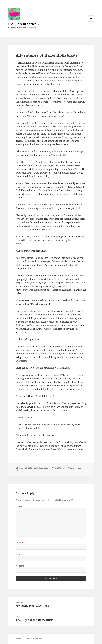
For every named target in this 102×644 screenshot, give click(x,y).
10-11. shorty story (73, 468)
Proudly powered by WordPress (29, 639)
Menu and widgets (91, 22)
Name (19, 543)
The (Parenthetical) (23, 24)
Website (20, 566)
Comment (21, 506)
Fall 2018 (57, 468)
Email (19, 554)
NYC (17, 471)
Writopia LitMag (43, 468)
